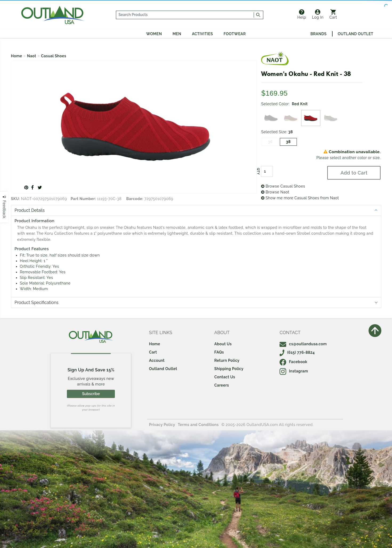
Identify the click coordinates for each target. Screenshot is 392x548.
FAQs (219, 352)
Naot (32, 56)
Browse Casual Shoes (283, 186)
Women (154, 34)
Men (177, 34)
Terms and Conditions (198, 425)
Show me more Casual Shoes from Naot (300, 198)
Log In (318, 14)
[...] (185, 15)
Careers (222, 385)
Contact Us (225, 377)
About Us (223, 344)
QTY (258, 171)
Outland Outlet (356, 34)
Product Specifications (37, 303)
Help (302, 14)
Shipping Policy (229, 369)
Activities (202, 34)
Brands (318, 34)
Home (17, 56)
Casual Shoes (54, 56)
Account (157, 360)
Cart (333, 14)
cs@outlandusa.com (303, 344)
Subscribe (91, 394)
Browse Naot (275, 192)
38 (288, 142)
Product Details (30, 210)
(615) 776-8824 (297, 352)
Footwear (235, 34)
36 (270, 142)
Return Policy (227, 360)
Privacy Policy (162, 425)
